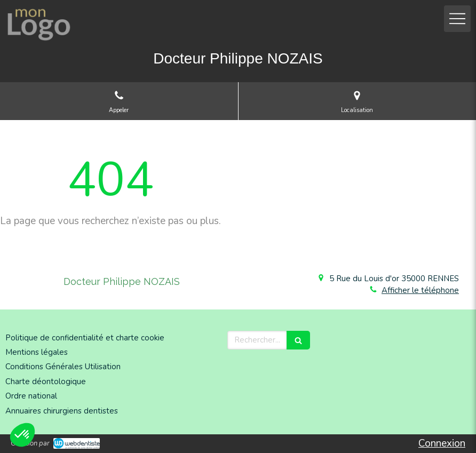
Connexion (442, 443)
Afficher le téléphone (420, 290)
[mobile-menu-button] (457, 19)
